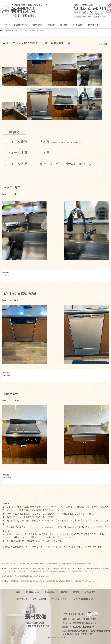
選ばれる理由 (38, 25)
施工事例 (64, 25)
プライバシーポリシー (60, 599)
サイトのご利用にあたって (84, 599)
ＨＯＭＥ (17, 592)
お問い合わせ (93, 25)
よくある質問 (77, 25)
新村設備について (20, 25)
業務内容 (51, 25)
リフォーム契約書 (39, 599)
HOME (5, 25)
